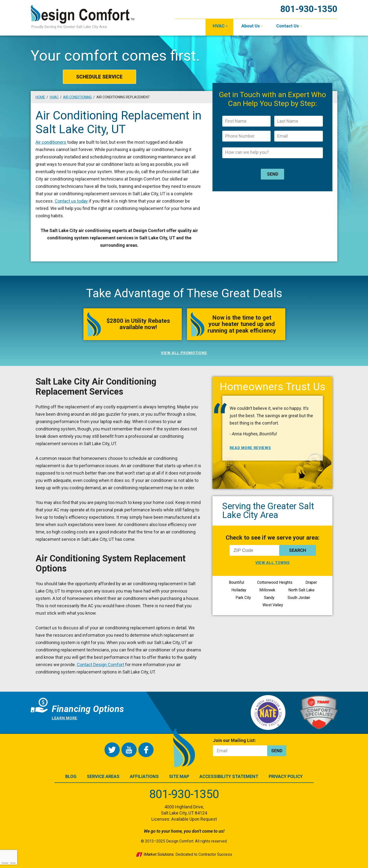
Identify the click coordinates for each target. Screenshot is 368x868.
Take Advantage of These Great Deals (184, 293)
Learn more (65, 718)
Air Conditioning (77, 97)
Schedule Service (99, 77)
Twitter (112, 750)
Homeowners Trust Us (272, 387)
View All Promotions (184, 353)
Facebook (146, 750)
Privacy (5, 863)
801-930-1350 (309, 9)
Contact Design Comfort (100, 665)
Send (273, 174)
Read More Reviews (250, 448)
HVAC (54, 97)
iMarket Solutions (159, 854)
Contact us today (71, 201)
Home (40, 97)
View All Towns (273, 563)
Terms (13, 863)
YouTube (129, 750)
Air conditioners (51, 142)
